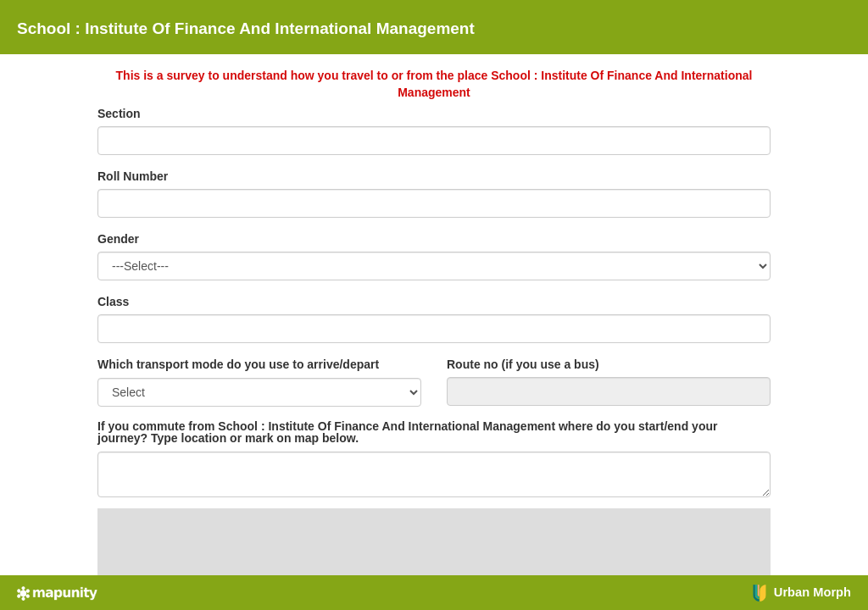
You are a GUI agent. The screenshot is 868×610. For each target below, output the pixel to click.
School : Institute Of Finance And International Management (246, 28)
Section (119, 114)
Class (113, 302)
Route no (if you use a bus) (523, 364)
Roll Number (133, 176)
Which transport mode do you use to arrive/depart (238, 364)
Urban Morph (801, 592)
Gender (118, 239)
